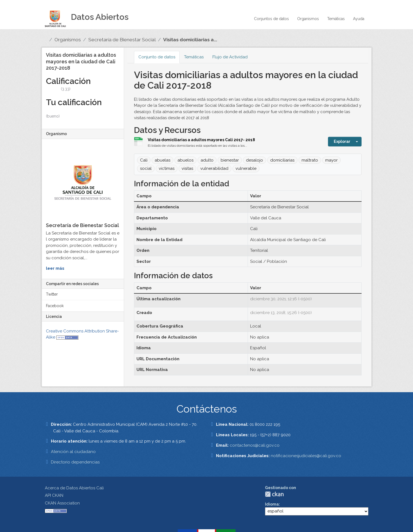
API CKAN (54, 495)
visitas (187, 168)
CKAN (274, 494)
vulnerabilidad (214, 168)
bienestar (230, 160)
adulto (207, 160)
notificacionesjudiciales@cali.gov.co (306, 456)
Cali (144, 160)
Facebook (55, 306)
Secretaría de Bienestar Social (122, 40)
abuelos (185, 160)
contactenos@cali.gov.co (255, 445)
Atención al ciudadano (73, 452)
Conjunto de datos (157, 57)
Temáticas (336, 19)
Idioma (272, 504)
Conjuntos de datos (271, 19)
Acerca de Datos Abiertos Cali (74, 488)
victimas (167, 168)
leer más (55, 268)
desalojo (255, 160)
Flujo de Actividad (230, 57)
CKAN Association (62, 503)
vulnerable (246, 168)
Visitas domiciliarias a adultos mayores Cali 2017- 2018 (201, 140)
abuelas (162, 160)
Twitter (52, 294)
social (146, 168)
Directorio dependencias (75, 462)
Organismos (308, 19)
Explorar (342, 141)
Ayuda (359, 19)
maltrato (310, 160)
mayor (331, 160)
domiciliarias (282, 160)
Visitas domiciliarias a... (190, 40)
